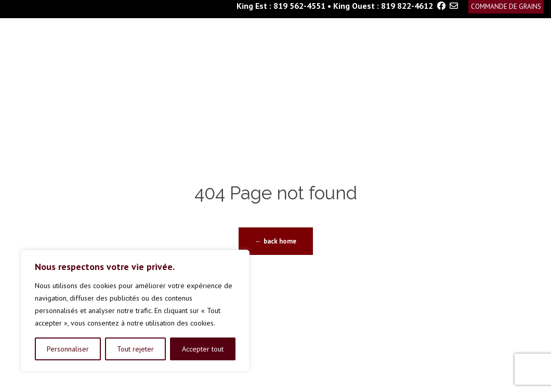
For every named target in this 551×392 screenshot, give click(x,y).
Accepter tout (203, 349)
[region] (135, 310)
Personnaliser (68, 349)
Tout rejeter (135, 349)
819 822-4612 (407, 6)
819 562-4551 (299, 6)
